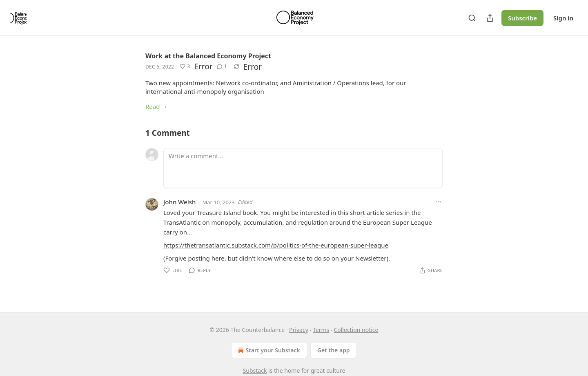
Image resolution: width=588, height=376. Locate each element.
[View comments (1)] (222, 66)
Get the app (334, 350)
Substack (255, 370)
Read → (156, 106)
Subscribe (522, 18)
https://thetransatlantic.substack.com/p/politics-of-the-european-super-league (276, 245)
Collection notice (356, 330)
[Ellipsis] (439, 202)
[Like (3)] (185, 66)
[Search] (472, 18)
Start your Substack (268, 350)
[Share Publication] (490, 18)
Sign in (563, 18)
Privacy (299, 330)
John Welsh (179, 202)
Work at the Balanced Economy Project (208, 56)
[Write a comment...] (303, 168)
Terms (321, 330)
